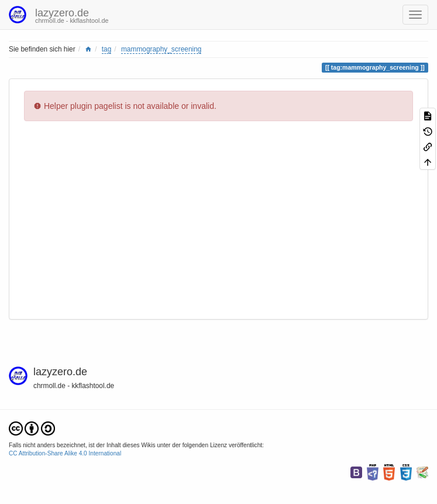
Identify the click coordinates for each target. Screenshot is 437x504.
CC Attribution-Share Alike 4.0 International (65, 453)
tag (107, 49)
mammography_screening (161, 49)
